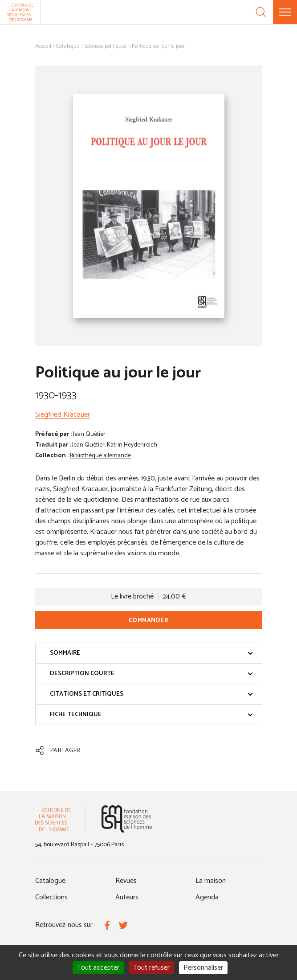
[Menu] (285, 12)
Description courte (151, 674)
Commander (149, 621)
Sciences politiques (106, 46)
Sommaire (151, 653)
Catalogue (68, 46)
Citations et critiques (151, 694)
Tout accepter (98, 968)
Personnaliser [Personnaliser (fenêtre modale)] (203, 968)
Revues (126, 881)
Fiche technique (151, 715)
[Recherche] (261, 12)
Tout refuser (151, 968)
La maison (211, 881)
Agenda (207, 897)
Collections (51, 897)
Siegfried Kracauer (63, 415)
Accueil (43, 46)
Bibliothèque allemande (100, 456)
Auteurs (127, 897)
